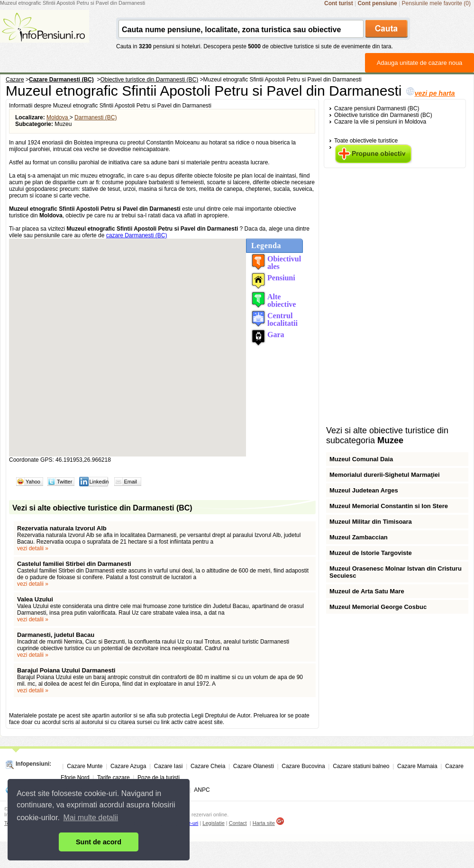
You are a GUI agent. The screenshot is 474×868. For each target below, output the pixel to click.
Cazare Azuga (128, 766)
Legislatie (213, 823)
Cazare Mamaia (417, 766)
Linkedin (99, 482)
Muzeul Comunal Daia (361, 459)
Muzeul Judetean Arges (364, 490)
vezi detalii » (33, 548)
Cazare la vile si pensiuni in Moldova (380, 122)
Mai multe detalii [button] (91, 818)
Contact (238, 823)
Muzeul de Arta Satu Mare (367, 591)
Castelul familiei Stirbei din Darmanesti (74, 564)
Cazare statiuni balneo (361, 766)
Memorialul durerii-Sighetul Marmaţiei (385, 475)
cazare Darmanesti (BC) (137, 235)
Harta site (264, 823)
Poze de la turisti (159, 778)
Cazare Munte (85, 766)
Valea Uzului (35, 599)
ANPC (202, 790)
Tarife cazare (114, 778)
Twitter (64, 482)
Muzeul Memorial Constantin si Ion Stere (389, 506)
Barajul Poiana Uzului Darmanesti (66, 670)
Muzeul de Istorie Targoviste (371, 553)
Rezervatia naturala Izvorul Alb (62, 528)
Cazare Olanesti (254, 766)
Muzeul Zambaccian (359, 537)
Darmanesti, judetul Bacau (56, 635)
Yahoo (33, 482)
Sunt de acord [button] (99, 842)
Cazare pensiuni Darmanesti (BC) (377, 108)
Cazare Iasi (169, 766)
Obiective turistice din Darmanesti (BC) (383, 115)
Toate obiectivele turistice (366, 141)
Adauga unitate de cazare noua (420, 63)
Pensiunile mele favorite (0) (436, 3)
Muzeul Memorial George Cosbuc (378, 607)
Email (130, 482)
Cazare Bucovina (303, 766)
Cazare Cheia (208, 766)
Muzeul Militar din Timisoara (371, 522)
